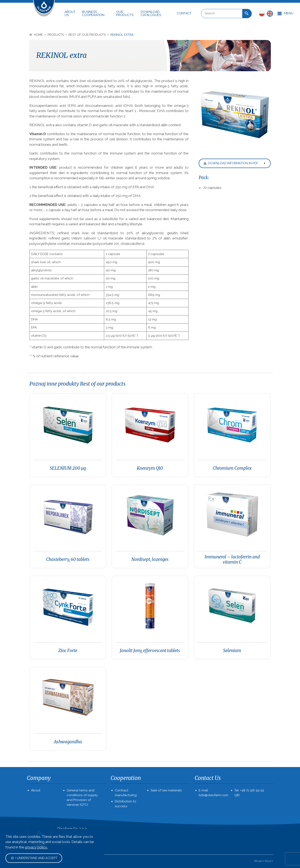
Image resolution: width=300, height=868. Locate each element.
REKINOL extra (122, 35)
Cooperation (126, 778)
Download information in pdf (235, 163)
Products (56, 35)
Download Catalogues (151, 13)
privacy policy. (37, 847)
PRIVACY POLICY (264, 861)
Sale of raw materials (166, 790)
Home (36, 35)
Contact (184, 13)
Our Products (125, 13)
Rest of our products (88, 35)
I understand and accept (34, 858)
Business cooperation (93, 13)
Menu (285, 14)
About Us (70, 13)
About (36, 790)
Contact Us (208, 778)
